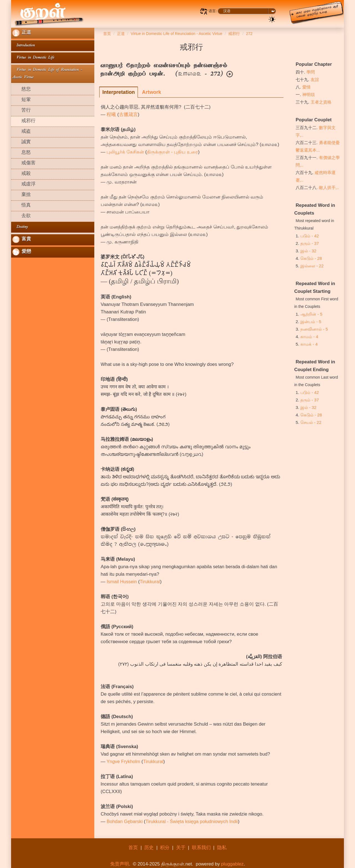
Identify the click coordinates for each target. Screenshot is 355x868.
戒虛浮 (24, 185)
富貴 (22, 239)
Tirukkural (150, 582)
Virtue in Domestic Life (33, 58)
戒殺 (22, 174)
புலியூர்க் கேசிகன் (125, 152)
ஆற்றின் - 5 (311, 314)
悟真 (22, 206)
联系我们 (201, 848)
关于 (181, 848)
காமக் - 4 (309, 344)
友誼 (315, 80)
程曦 (111, 115)
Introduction (24, 46)
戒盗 (22, 132)
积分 (165, 848)
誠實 (22, 142)
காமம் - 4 (309, 337)
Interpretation (119, 92)
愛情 (306, 87)
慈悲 (22, 90)
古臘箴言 (128, 115)
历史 (149, 848)
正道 (22, 33)
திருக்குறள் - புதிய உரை (172, 152)
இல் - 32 (308, 251)
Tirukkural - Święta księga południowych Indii (192, 822)
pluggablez (232, 864)
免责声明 (120, 864)
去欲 (22, 216)
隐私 (222, 848)
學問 (311, 72)
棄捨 (22, 195)
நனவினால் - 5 (314, 329)
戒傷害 (24, 163)
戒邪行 (24, 121)
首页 (133, 848)
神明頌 (309, 95)
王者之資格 (321, 102)
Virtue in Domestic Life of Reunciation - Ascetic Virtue (47, 74)
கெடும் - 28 (311, 258)
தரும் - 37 (310, 243)
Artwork (152, 92)
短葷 (22, 100)
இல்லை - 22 (312, 266)
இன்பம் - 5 (311, 322)
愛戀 (22, 252)
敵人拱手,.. (329, 188)
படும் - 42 (310, 236)
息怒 (22, 153)
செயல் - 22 (311, 422)
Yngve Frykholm (123, 762)
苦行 (22, 111)
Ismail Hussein (122, 582)
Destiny (20, 227)
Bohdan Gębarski (125, 822)
